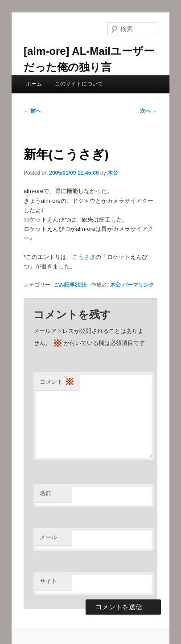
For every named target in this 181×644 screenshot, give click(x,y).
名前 (45, 493)
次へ (149, 111)
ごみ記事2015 (70, 285)
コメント (57, 382)
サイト (48, 581)
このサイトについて (79, 84)
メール (48, 537)
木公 (113, 173)
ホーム (34, 84)
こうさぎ (84, 257)
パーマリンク (138, 285)
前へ (32, 111)
